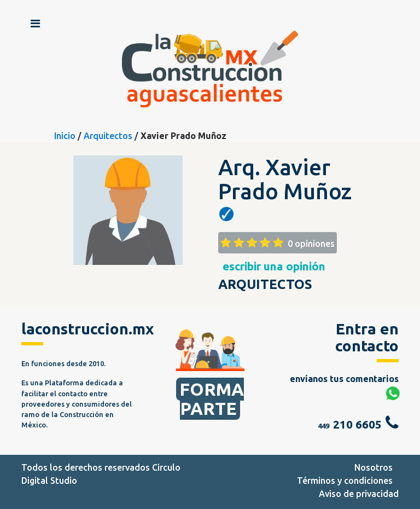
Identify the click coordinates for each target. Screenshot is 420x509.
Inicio (65, 136)
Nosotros (374, 467)
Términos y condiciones (345, 481)
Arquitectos (108, 136)
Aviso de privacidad (359, 494)
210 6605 (357, 424)
